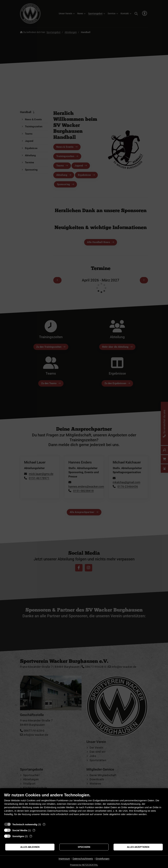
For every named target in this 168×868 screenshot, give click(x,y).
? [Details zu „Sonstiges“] (31, 836)
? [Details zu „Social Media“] (34, 830)
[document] (84, 807)
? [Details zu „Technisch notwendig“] (44, 824)
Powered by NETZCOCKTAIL (84, 865)
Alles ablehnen (30, 847)
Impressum (64, 859)
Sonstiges (18, 836)
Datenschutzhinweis (83, 859)
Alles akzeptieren (138, 847)
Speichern (84, 847)
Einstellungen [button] (103, 859)
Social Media (20, 830)
